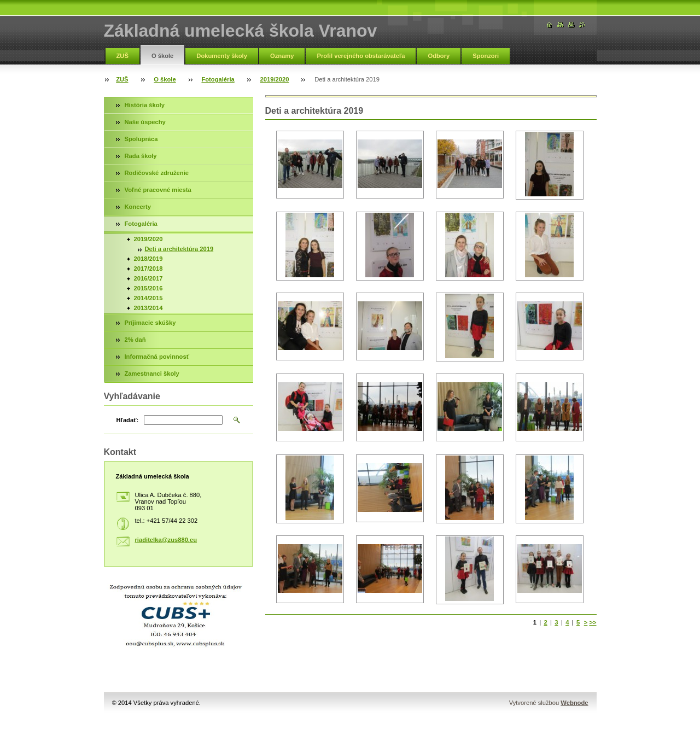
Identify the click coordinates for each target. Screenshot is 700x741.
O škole (162, 56)
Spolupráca (141, 139)
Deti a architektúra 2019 (179, 249)
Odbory (439, 56)
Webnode (574, 703)
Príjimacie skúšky (150, 323)
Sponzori (486, 56)
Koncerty (138, 207)
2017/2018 (148, 269)
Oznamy (282, 56)
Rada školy (141, 156)
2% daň (135, 340)
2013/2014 (148, 308)
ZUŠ (122, 56)
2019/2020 (275, 79)
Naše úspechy (145, 122)
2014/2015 (148, 298)
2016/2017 (148, 278)
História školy (145, 105)
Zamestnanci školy (152, 374)
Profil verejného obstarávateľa (361, 56)
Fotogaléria (218, 79)
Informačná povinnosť (157, 357)
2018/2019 (148, 259)
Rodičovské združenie (157, 173)
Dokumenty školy (222, 56)
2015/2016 (148, 288)
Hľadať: (128, 420)
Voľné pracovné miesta (158, 190)
